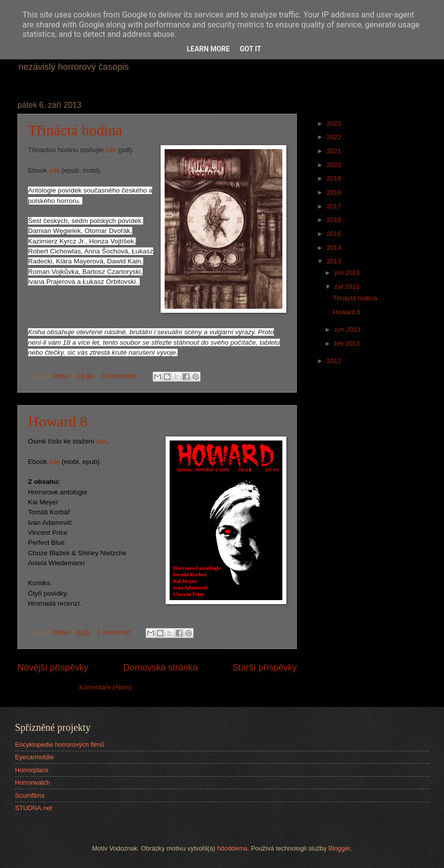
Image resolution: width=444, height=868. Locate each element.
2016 (335, 220)
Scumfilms (30, 795)
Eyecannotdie (34, 757)
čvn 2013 (348, 329)
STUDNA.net (33, 808)
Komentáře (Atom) (106, 687)
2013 (335, 261)
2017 (335, 206)
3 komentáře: (121, 376)
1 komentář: (116, 632)
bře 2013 (348, 343)
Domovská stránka (160, 667)
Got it (250, 49)
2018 (335, 192)
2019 (335, 178)
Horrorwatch (32, 782)
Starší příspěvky (265, 667)
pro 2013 (348, 273)
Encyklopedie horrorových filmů (60, 745)
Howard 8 (58, 421)
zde (111, 150)
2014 (335, 248)
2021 (335, 151)
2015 (335, 234)
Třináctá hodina (75, 130)
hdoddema (232, 848)
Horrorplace (32, 770)
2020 (335, 165)
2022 (335, 137)
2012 (335, 361)
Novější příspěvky (53, 667)
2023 (335, 123)
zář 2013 (348, 287)
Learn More (208, 49)
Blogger (339, 848)
